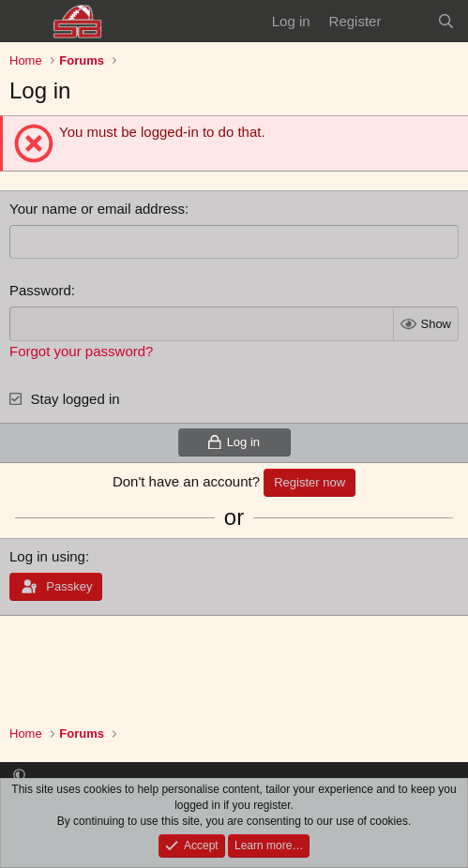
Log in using (47, 556)
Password (40, 290)
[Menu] (26, 22)
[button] (19, 776)
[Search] (446, 21)
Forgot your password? (81, 351)
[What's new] (408, 21)
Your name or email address (97, 209)
